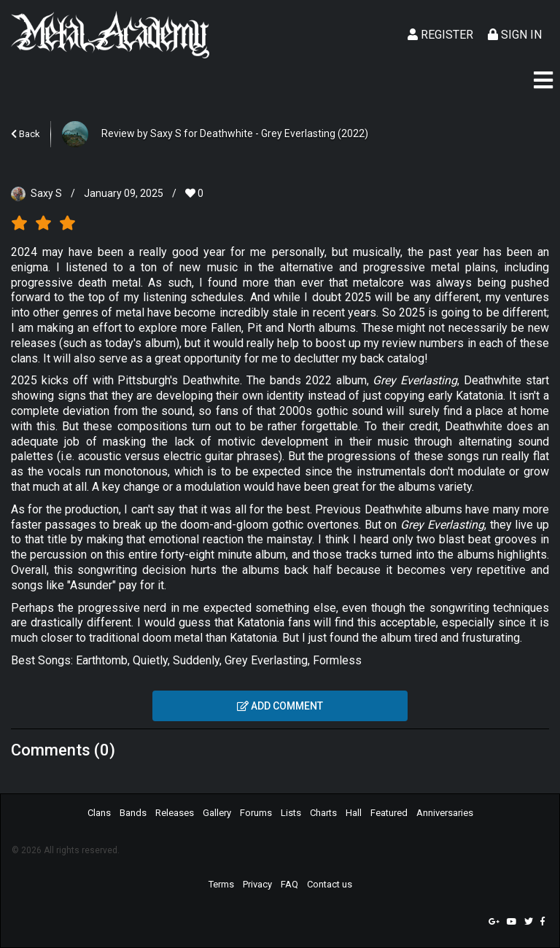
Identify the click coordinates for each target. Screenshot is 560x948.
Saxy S (46, 193)
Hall (354, 813)
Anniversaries (445, 813)
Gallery (217, 813)
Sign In (515, 35)
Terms (221, 884)
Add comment (280, 706)
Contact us (330, 884)
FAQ (289, 884)
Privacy (257, 884)
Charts (323, 813)
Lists (291, 813)
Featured (389, 813)
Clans (99, 813)
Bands (133, 813)
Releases (175, 813)
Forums (256, 813)
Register (440, 35)
